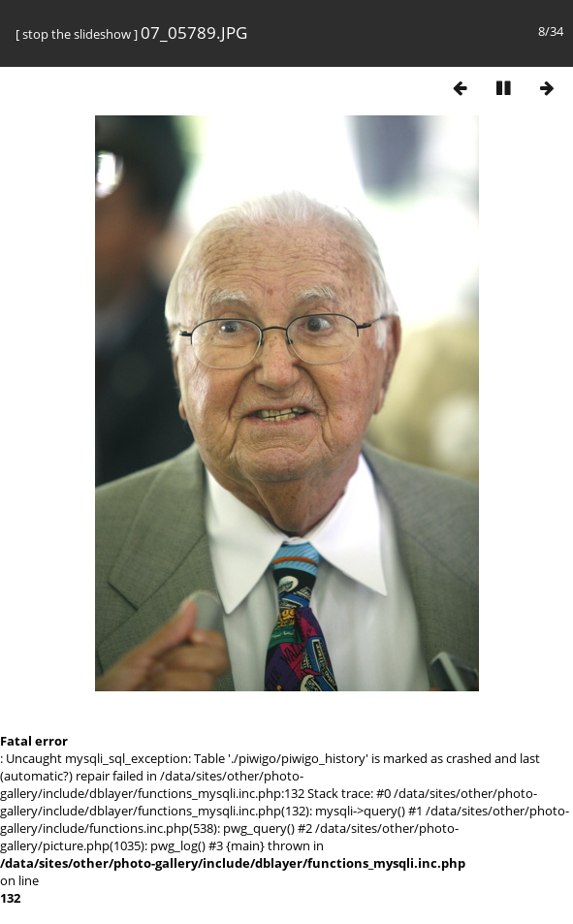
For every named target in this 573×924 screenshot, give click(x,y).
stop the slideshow (77, 34)
